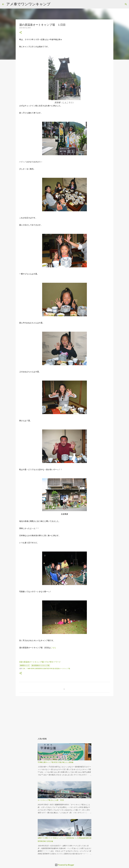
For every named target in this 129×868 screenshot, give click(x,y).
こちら (53, 648)
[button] (21, 33)
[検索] (126, 4)
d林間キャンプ (25, 665)
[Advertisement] (64, 715)
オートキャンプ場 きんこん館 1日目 (51, 800)
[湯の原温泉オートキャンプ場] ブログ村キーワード (40, 662)
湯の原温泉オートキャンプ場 (40, 665)
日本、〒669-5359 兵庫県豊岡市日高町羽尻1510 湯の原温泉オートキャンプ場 (46, 669)
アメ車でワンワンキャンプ (28, 4)
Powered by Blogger (64, 865)
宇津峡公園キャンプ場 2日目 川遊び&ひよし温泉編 (55, 762)
